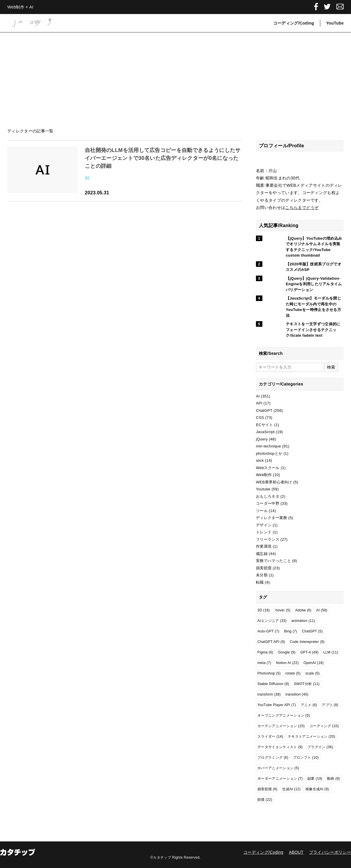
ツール (262, 511)
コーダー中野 (268, 503)
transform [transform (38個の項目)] (269, 694)
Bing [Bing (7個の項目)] (291, 631)
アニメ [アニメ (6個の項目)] (309, 705)
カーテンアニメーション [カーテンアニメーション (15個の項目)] (281, 726)
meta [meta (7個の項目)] (264, 663)
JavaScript (265, 432)
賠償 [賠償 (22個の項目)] (265, 800)
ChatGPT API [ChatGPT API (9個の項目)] (271, 642)
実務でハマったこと (273, 561)
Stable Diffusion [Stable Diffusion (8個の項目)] (273, 684)
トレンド (264, 532)
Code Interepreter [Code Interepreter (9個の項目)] (307, 642)
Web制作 (264, 475)
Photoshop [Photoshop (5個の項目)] (269, 673)
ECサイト (265, 425)
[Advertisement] (175, 81)
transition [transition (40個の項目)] (297, 694)
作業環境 (264, 546)
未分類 (262, 575)
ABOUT (296, 852)
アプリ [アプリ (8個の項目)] (330, 705)
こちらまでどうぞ (302, 208)
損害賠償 (264, 568)
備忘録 (262, 554)
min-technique (269, 446)
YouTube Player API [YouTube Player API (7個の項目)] (277, 705)
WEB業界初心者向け (274, 482)
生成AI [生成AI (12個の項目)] (291, 789)
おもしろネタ (268, 496)
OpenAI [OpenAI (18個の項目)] (314, 663)
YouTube (335, 23)
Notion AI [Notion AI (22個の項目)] (287, 663)
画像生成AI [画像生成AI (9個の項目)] (317, 789)
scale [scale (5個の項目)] (313, 673)
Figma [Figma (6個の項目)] (265, 652)
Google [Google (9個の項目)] (287, 652)
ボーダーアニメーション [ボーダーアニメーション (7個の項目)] (280, 779)
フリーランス (268, 539)
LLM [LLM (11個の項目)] (331, 652)
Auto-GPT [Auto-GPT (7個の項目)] (268, 631)
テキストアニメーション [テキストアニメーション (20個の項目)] (312, 736)
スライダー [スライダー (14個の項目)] (270, 736)
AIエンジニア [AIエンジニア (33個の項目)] (272, 621)
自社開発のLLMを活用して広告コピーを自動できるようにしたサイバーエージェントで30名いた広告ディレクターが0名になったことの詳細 (163, 158)
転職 (260, 582)
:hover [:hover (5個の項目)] (282, 610)
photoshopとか (269, 453)
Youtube (263, 489)
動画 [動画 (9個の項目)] (333, 779)
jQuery (262, 439)
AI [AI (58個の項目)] (322, 610)
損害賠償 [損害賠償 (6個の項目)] (267, 789)
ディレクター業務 (272, 518)
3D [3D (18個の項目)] (264, 610)
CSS (260, 417)
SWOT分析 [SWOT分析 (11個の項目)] (307, 684)
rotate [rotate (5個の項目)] (293, 673)
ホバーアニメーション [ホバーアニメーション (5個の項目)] (278, 768)
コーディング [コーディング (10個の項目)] (324, 726)
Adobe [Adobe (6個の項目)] (303, 610)
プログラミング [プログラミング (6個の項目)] (273, 758)
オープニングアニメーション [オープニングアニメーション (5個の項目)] (284, 715)
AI (87, 178)
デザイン (264, 525)
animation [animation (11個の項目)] (303, 621)
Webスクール (268, 468)
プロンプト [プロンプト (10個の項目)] (306, 758)
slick (260, 460)
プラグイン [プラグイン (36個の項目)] (320, 747)
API (259, 403)
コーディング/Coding (294, 23)
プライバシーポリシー (330, 852)
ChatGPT (264, 410)
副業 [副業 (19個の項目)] (315, 779)
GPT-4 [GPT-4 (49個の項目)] (310, 652)
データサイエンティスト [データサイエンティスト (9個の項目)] (280, 747)
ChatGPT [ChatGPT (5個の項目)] (312, 631)
